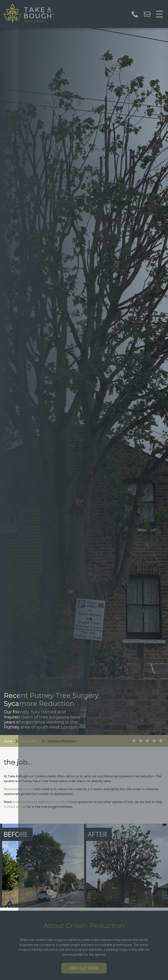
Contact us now (15, 807)
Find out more (84, 968)
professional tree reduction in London (40, 802)
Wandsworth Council (19, 789)
